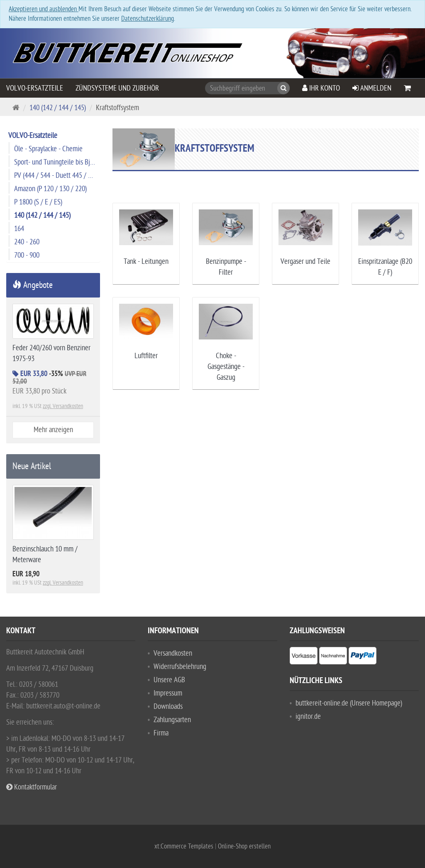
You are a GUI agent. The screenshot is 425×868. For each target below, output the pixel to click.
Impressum (168, 693)
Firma (161, 733)
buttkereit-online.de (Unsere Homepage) (349, 703)
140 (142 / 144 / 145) (58, 108)
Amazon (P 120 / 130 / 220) (50, 189)
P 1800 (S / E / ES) (38, 202)
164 (19, 229)
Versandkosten (173, 653)
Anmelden (372, 88)
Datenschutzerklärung (148, 19)
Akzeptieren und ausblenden (44, 9)
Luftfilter (146, 356)
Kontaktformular (32, 787)
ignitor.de (308, 717)
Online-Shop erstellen (244, 846)
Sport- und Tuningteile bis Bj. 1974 (57, 162)
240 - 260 (27, 242)
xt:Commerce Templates (185, 846)
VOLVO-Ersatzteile (35, 88)
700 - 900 (27, 255)
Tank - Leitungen (146, 262)
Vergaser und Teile (305, 262)
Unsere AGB (169, 680)
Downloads (168, 707)
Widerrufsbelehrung (180, 667)
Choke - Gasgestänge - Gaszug (226, 367)
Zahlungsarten (172, 720)
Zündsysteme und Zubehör (117, 88)
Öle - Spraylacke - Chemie (48, 149)
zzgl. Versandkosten (63, 406)
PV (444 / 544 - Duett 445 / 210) (57, 176)
